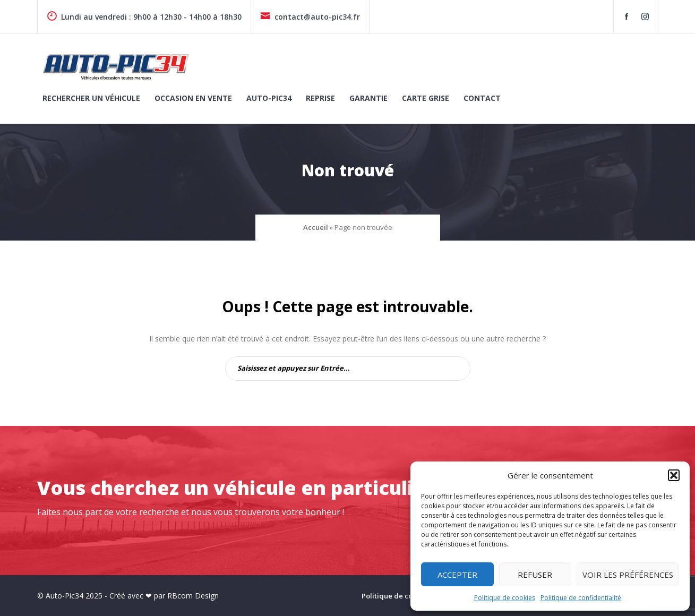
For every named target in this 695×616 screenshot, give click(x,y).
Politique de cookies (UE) (404, 596)
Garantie (368, 98)
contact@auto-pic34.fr (310, 17)
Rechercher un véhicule (91, 98)
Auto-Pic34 (269, 98)
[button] (674, 475)
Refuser (535, 575)
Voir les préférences (628, 575)
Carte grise (426, 98)
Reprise (320, 98)
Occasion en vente (193, 98)
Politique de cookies (505, 598)
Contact (482, 98)
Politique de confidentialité (581, 598)
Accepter (457, 575)
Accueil (316, 227)
